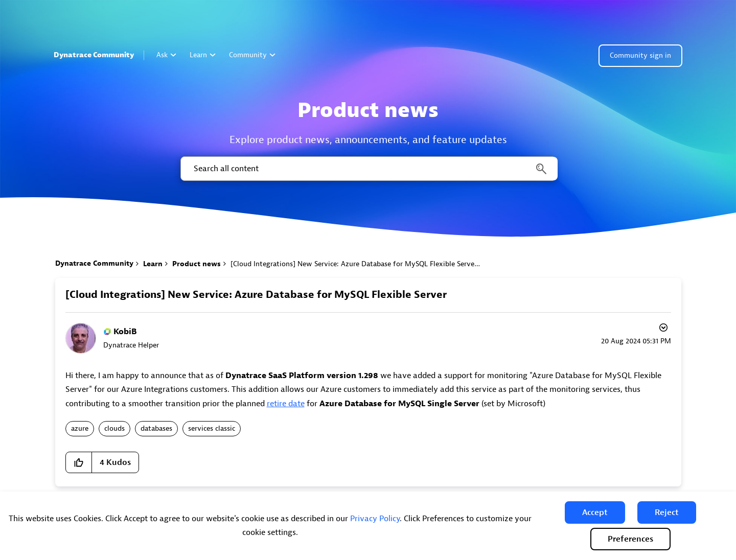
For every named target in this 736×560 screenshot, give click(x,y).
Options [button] (662, 329)
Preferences (630, 539)
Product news (197, 264)
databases (156, 428)
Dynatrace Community (94, 55)
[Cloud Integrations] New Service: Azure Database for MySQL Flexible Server (256, 295)
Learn (203, 55)
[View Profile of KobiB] (125, 332)
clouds (114, 428)
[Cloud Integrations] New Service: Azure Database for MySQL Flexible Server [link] (354, 264)
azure (80, 428)
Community (252, 55)
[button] (595, 512)
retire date (286, 404)
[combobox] (368, 169)
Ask (166, 55)
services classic (212, 428)
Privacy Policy (375, 519)
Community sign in (640, 55)
